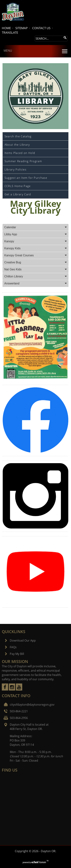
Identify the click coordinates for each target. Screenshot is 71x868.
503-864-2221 (19, 711)
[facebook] (5, 689)
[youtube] (19, 689)
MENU (8, 51)
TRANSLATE (10, 32)
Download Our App (23, 640)
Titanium (39, 862)
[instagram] (12, 689)
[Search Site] (49, 39)
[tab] (35, 227)
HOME (6, 28)
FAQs (13, 647)
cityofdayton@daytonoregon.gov (32, 705)
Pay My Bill (17, 654)
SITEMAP (21, 28)
